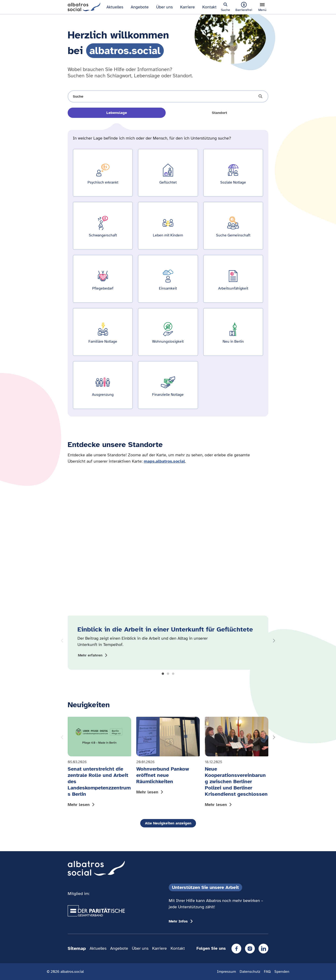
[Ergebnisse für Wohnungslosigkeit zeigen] (168, 332)
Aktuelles (115, 7)
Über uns (164, 7)
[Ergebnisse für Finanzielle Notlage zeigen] (168, 385)
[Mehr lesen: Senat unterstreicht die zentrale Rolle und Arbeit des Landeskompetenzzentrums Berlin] (99, 763)
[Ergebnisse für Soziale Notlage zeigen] (233, 173)
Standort (219, 113)
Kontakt (209, 7)
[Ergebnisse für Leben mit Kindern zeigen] (168, 226)
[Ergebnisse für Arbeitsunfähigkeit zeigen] (233, 279)
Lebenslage (117, 113)
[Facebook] (236, 949)
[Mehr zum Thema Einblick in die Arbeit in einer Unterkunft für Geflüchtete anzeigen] (93, 655)
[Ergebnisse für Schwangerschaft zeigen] (103, 226)
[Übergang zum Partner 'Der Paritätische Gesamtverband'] (96, 911)
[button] (163, 674)
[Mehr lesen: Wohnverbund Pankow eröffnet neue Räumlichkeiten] (168, 757)
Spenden (282, 972)
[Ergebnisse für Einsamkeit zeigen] (168, 279)
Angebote (140, 7)
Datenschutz (250, 972)
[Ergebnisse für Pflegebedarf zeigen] (103, 279)
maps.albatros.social (164, 461)
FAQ (267, 972)
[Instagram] (250, 949)
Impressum (226, 972)
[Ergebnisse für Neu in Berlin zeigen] (233, 332)
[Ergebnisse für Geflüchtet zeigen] (168, 173)
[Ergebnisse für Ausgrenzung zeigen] (103, 385)
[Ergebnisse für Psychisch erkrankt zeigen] (103, 173)
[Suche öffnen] (168, 96)
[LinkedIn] (263, 949)
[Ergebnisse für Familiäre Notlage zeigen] (103, 332)
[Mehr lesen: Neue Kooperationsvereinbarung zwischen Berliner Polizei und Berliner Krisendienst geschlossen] (237, 763)
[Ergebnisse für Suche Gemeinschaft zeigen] (233, 226)
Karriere (187, 7)
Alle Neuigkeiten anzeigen (168, 823)
